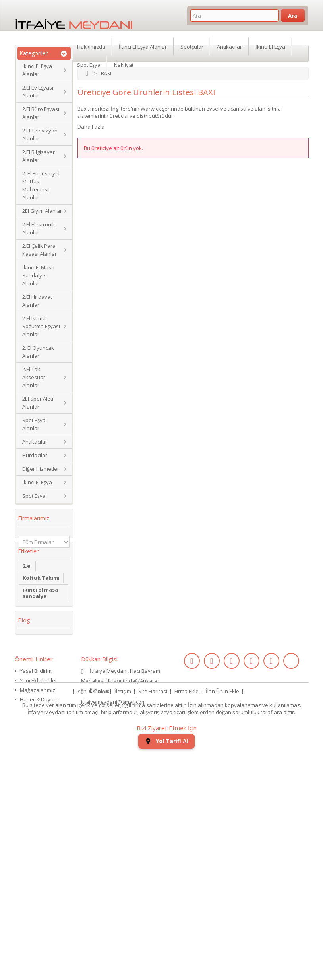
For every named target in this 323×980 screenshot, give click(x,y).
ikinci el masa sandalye (40, 612)
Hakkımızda (91, 45)
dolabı (31, 687)
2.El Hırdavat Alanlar (37, 301)
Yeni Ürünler (92, 924)
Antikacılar (35, 442)
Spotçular (192, 45)
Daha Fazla (91, 127)
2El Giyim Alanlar (42, 211)
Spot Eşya (34, 496)
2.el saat (34, 736)
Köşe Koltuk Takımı (38, 672)
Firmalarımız (34, 518)
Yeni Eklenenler (39, 884)
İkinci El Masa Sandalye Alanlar (38, 275)
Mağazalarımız (38, 894)
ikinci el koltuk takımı (42, 793)
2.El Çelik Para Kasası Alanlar (40, 250)
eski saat (35, 748)
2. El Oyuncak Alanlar (38, 352)
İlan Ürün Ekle (222, 924)
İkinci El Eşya (37, 482)
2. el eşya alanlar (34, 630)
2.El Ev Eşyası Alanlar (38, 92)
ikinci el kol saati (38, 775)
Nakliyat (124, 64)
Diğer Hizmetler (41, 469)
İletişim (123, 924)
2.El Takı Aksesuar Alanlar (34, 377)
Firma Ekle (187, 924)
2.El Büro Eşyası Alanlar (41, 113)
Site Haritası (153, 924)
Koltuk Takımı (41, 596)
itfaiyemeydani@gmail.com (113, 906)
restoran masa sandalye (42, 702)
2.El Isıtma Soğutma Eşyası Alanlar (41, 326)
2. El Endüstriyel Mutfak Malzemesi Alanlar (41, 185)
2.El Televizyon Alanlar (40, 134)
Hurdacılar (35, 455)
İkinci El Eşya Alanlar (37, 70)
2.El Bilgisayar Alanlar (39, 156)
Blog (24, 819)
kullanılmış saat (44, 760)
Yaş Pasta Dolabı (35, 721)
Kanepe (33, 645)
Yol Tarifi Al (166, 968)
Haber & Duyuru (39, 903)
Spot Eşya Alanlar (34, 424)
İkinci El (33, 657)
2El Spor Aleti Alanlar (38, 403)
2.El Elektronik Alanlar (39, 228)
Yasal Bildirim (36, 875)
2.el (27, 584)
